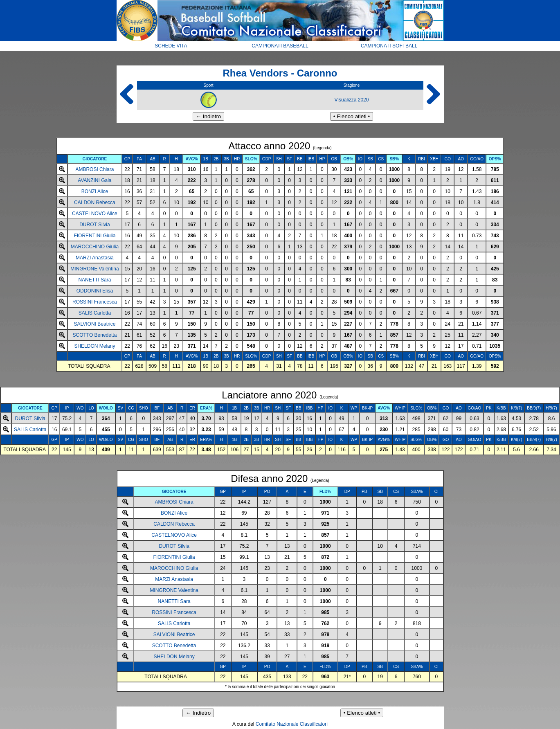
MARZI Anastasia (95, 258)
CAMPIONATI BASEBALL (280, 46)
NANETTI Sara (94, 280)
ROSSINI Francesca (95, 302)
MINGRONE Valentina (94, 269)
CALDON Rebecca (95, 202)
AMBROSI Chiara (94, 169)
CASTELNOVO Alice (95, 214)
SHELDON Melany (94, 346)
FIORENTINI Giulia (94, 236)
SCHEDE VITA (171, 46)
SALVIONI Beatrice (94, 324)
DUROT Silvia (94, 225)
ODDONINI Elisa (95, 291)
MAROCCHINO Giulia (95, 247)
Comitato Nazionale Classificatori (292, 724)
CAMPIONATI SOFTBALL (389, 46)
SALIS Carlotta (95, 313)
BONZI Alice (95, 191)
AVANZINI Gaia (94, 180)
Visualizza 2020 (352, 100)
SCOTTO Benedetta (94, 335)
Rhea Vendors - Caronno (280, 73)
